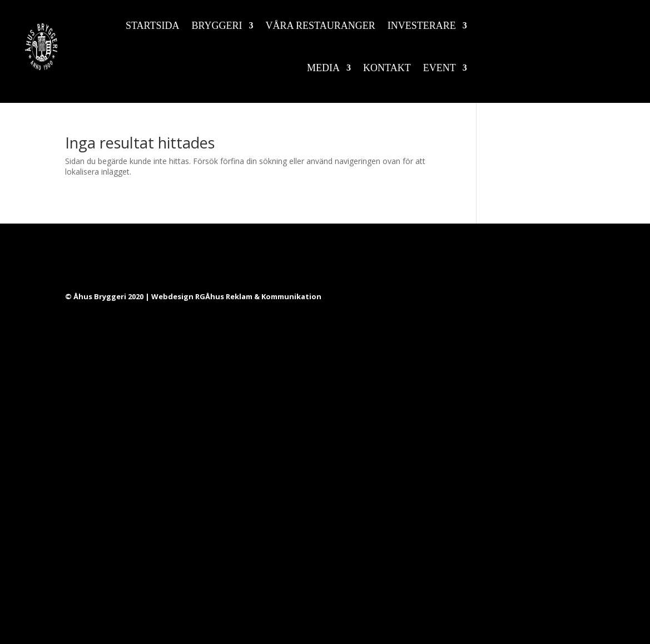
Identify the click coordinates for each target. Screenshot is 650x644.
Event (440, 68)
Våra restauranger (321, 26)
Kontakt (387, 68)
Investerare (422, 26)
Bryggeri (217, 26)
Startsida (153, 26)
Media (323, 68)
